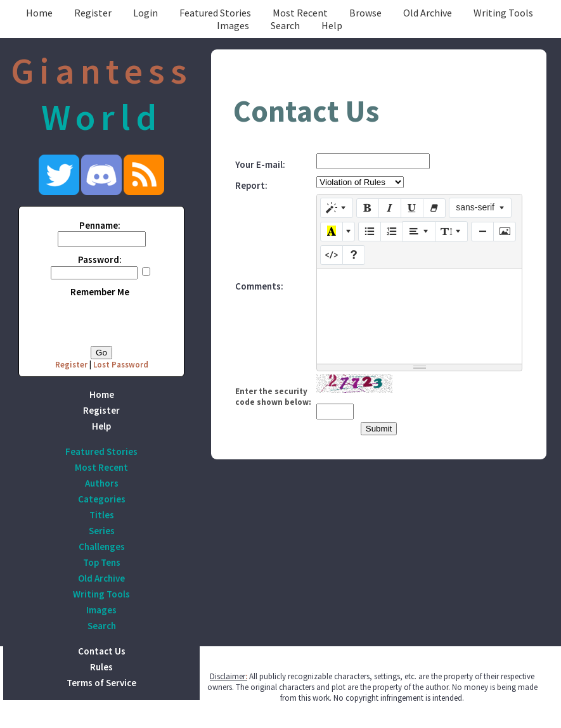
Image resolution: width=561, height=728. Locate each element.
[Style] (337, 208)
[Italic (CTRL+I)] (390, 208)
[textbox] (419, 316)
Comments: (259, 286)
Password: (100, 259)
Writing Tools (503, 13)
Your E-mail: (260, 164)
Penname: (100, 225)
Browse (365, 13)
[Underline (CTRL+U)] (412, 208)
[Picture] (505, 232)
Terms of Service (101, 683)
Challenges (102, 546)
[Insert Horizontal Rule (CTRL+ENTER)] (482, 232)
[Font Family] (480, 208)
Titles (102, 515)
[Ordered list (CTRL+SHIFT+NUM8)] (392, 232)
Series (102, 531)
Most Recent (300, 13)
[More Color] (349, 232)
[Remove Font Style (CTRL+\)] (434, 208)
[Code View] (332, 255)
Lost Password (121, 365)
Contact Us (102, 651)
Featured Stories (215, 13)
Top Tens (102, 562)
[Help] (354, 255)
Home (39, 13)
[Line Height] (451, 231)
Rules (101, 667)
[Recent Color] (332, 232)
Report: (251, 185)
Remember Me (100, 292)
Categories (102, 499)
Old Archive (428, 13)
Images (233, 25)
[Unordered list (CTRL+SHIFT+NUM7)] (370, 232)
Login (145, 13)
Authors (102, 483)
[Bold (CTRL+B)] (368, 208)
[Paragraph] (419, 231)
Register (93, 13)
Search (285, 25)
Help (332, 25)
